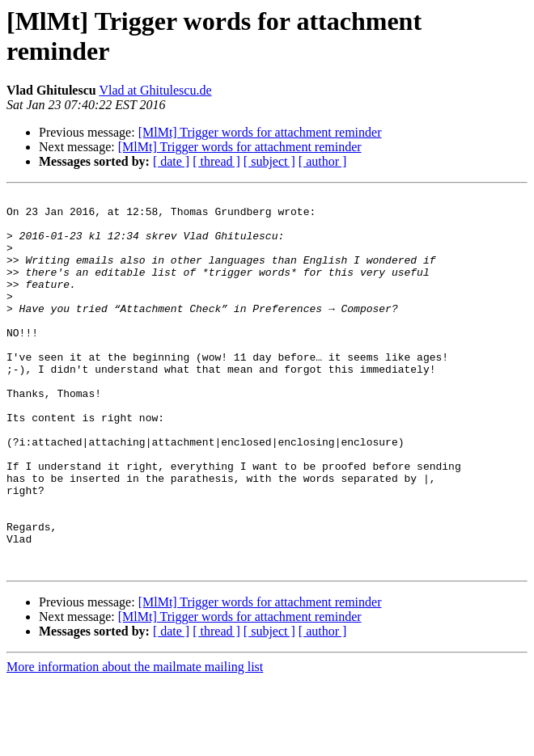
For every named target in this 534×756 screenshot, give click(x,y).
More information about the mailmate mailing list (135, 742)
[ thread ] (216, 161)
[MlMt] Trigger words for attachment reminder (260, 132)
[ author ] (323, 161)
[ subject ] (269, 161)
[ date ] (171, 161)
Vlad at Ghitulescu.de (155, 90)
